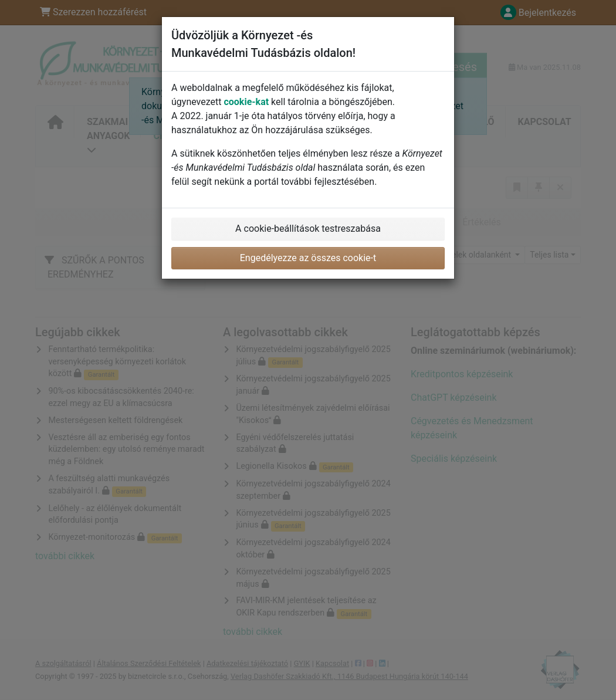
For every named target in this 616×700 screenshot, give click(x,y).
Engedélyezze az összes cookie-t (308, 258)
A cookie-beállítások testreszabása (308, 229)
